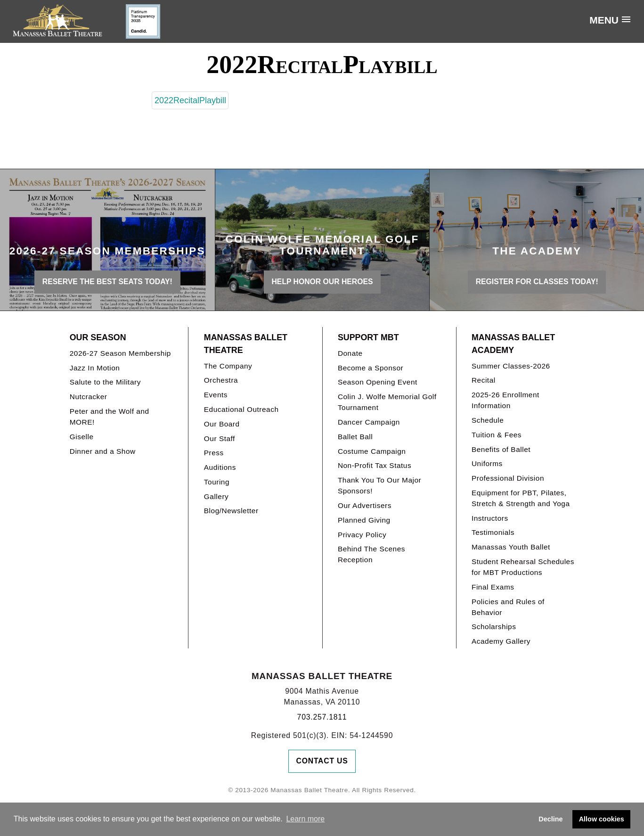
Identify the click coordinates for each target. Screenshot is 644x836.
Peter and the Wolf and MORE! (110, 417)
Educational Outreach (241, 409)
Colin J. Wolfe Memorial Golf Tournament (387, 402)
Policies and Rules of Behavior (508, 607)
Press (214, 453)
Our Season (98, 337)
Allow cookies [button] (602, 819)
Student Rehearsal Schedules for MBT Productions (523, 567)
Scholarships (494, 627)
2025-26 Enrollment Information (505, 400)
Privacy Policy (362, 535)
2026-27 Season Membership (120, 353)
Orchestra (221, 380)
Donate (350, 353)
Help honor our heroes (322, 282)
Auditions (220, 467)
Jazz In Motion (95, 368)
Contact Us (322, 761)
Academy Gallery (501, 641)
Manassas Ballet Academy (513, 344)
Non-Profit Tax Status (375, 465)
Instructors (490, 518)
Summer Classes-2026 (511, 366)
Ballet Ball (355, 437)
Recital (484, 380)
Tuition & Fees (497, 435)
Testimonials (493, 532)
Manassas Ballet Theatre (246, 344)
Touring (217, 482)
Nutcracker (89, 397)
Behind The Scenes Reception (371, 554)
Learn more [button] (305, 819)
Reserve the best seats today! (107, 282)
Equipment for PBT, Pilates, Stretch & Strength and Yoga (521, 498)
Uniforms (487, 463)
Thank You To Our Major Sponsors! (379, 485)
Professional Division (508, 478)
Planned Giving (364, 520)
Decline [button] (550, 819)
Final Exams (493, 587)
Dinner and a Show (103, 451)
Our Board (222, 424)
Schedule (488, 420)
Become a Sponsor (371, 368)
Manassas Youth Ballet (511, 547)
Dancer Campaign (369, 422)
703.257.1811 (322, 717)
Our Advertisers (365, 505)
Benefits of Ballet (501, 449)
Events (216, 395)
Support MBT (368, 337)
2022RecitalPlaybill (190, 100)
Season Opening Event (378, 382)
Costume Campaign (372, 451)
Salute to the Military (105, 382)
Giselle (82, 437)
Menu (604, 20)
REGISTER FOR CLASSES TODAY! (537, 282)
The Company (228, 366)
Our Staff (220, 438)
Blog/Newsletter (231, 511)
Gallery (216, 496)
